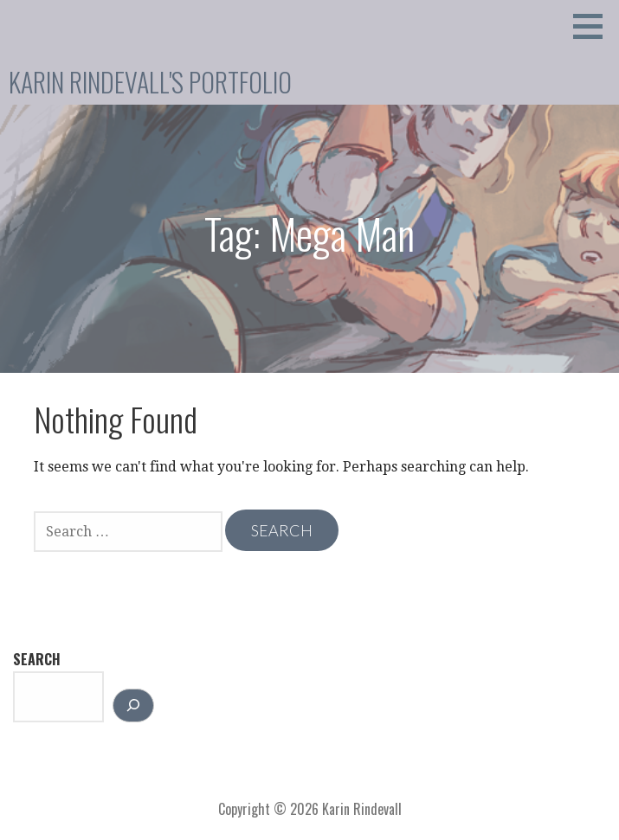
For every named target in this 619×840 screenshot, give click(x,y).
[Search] (134, 706)
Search (37, 659)
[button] (594, 26)
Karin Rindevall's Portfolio (150, 82)
